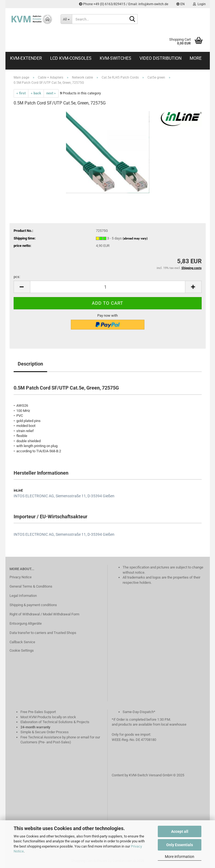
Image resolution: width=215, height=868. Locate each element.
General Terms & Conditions (31, 586)
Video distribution (161, 58)
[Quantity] (108, 287)
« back (36, 93)
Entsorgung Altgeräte (26, 623)
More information (180, 857)
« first (21, 93)
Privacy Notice (21, 577)
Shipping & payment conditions (33, 605)
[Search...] (66, 19)
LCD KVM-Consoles (71, 58)
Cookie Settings (22, 650)
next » (51, 93)
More (196, 58)
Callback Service (22, 642)
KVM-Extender (26, 58)
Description (30, 364)
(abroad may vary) (135, 239)
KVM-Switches (116, 58)
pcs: (17, 277)
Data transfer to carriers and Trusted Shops (43, 633)
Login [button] (199, 4)
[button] (181, 4)
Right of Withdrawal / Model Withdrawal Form (44, 614)
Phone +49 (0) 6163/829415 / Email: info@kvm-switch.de (124, 4)
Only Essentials (180, 845)
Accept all (180, 831)
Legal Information (23, 596)
